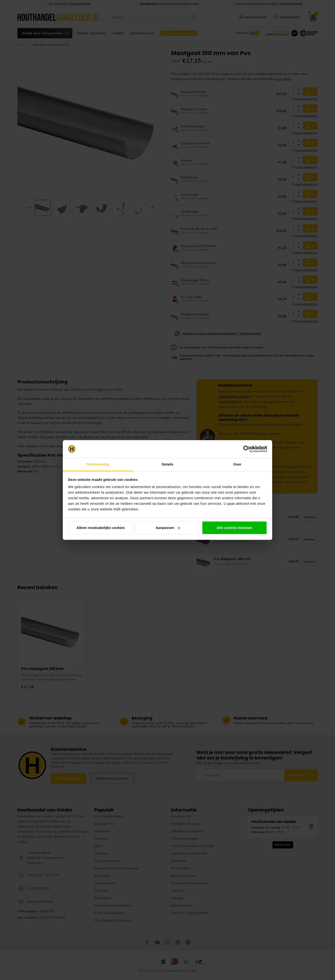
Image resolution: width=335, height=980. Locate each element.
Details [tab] (167, 464)
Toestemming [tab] (98, 464)
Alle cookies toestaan (234, 528)
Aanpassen (168, 528)
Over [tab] (237, 464)
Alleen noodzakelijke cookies (101, 528)
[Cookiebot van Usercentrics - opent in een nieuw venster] (247, 449)
